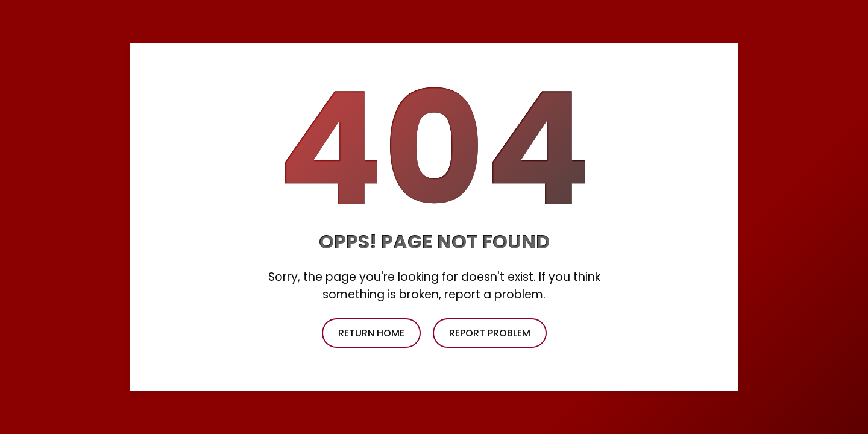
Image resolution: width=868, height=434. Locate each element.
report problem (490, 333)
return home (371, 333)
